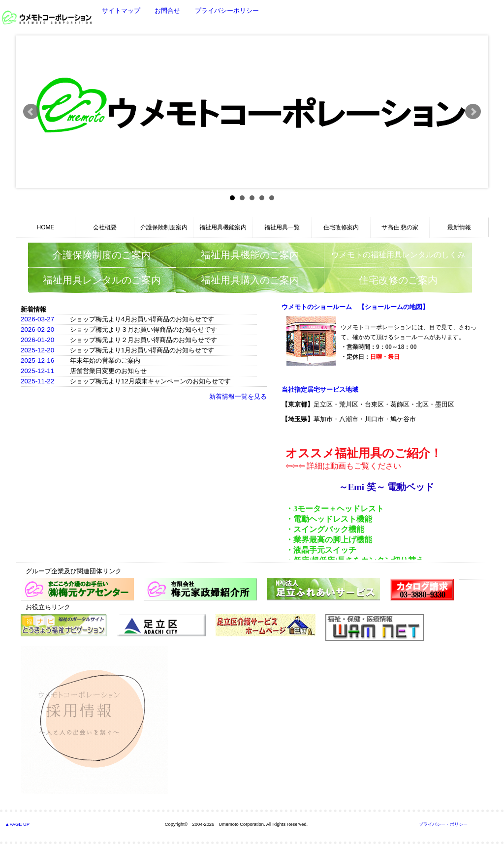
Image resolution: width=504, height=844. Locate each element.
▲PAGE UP (17, 824)
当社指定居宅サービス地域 (320, 390)
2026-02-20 (37, 329)
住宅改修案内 (341, 227)
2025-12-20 (37, 350)
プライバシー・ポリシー (443, 824)
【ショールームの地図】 (394, 307)
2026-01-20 (37, 340)
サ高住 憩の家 (400, 227)
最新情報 (459, 227)
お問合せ (167, 11)
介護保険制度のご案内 (102, 255)
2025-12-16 (37, 360)
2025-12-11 (37, 371)
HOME (46, 227)
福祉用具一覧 (282, 227)
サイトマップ (121, 11)
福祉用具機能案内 (223, 227)
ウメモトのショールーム (317, 307)
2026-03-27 (37, 319)
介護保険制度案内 (164, 227)
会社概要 (105, 227)
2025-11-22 (37, 381)
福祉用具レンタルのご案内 (102, 280)
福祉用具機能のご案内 (250, 255)
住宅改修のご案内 (398, 280)
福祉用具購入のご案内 (250, 280)
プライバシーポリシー (227, 11)
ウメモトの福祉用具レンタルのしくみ (398, 255)
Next (473, 112)
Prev (31, 112)
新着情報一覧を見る (238, 396)
